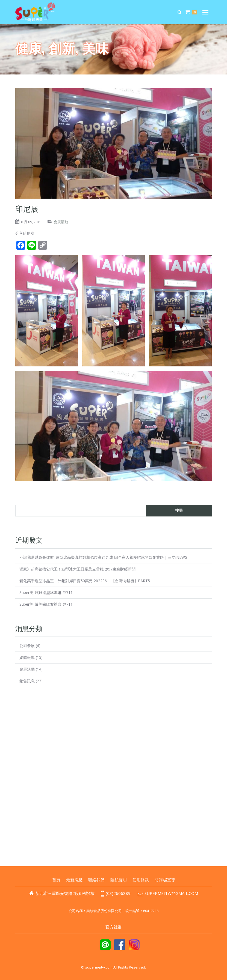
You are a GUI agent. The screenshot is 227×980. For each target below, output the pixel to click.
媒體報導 (27, 657)
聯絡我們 (96, 880)
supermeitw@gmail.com (172, 893)
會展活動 (61, 222)
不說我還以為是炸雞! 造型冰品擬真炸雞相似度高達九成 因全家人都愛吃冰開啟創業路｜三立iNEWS (103, 557)
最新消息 (74, 880)
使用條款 (141, 880)
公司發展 (27, 646)
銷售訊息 (27, 681)
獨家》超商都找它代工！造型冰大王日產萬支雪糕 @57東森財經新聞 (77, 569)
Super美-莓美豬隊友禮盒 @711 (46, 604)
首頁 (56, 880)
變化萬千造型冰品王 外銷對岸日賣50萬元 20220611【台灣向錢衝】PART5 (85, 581)
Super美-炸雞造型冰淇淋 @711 (46, 592)
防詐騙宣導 (165, 880)
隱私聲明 (119, 880)
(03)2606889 (115, 893)
